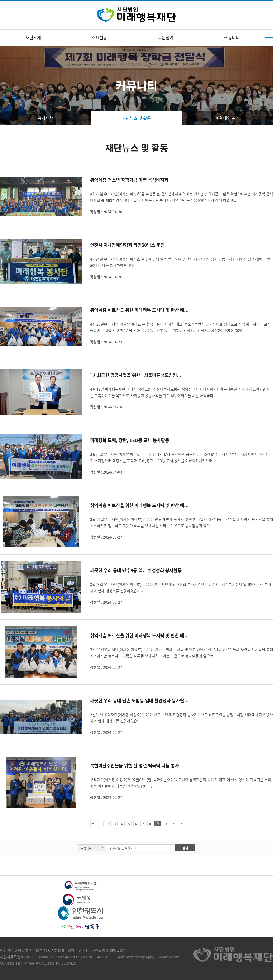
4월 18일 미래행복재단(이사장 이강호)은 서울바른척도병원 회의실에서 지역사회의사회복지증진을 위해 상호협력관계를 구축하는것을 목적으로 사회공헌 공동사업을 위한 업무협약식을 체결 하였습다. (180, 392)
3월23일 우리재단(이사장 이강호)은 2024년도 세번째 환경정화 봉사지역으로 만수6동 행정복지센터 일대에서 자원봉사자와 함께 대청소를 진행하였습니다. (181, 587)
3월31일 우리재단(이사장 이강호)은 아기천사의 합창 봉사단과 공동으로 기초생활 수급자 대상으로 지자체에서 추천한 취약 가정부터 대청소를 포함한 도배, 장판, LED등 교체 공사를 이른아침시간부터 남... (179, 457)
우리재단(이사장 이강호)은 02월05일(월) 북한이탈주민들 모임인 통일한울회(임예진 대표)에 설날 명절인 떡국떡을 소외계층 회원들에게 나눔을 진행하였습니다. (181, 783)
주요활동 (99, 38)
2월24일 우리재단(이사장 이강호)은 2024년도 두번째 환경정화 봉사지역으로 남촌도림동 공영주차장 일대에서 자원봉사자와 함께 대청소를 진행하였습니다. (181, 718)
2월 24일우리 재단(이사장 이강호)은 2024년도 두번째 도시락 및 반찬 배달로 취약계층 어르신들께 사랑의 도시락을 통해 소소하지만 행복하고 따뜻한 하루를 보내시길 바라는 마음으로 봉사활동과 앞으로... (182, 653)
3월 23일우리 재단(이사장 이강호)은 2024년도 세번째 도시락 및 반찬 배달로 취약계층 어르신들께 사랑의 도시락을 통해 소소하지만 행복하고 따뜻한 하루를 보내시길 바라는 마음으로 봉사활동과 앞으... (182, 522)
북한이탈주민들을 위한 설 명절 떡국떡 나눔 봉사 (134, 766)
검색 (185, 848)
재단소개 (33, 38)
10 (166, 824)
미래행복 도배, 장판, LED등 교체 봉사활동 (130, 440)
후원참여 (166, 38)
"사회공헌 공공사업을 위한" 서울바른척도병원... (136, 375)
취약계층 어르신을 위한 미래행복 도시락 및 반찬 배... (139, 310)
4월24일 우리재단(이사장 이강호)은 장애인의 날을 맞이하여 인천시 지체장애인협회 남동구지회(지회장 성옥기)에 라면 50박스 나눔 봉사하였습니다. (180, 262)
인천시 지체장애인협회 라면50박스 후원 (127, 245)
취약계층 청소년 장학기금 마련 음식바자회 (129, 180)
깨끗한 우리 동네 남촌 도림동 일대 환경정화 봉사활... (139, 700)
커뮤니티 (232, 38)
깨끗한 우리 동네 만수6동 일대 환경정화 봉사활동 (136, 570)
